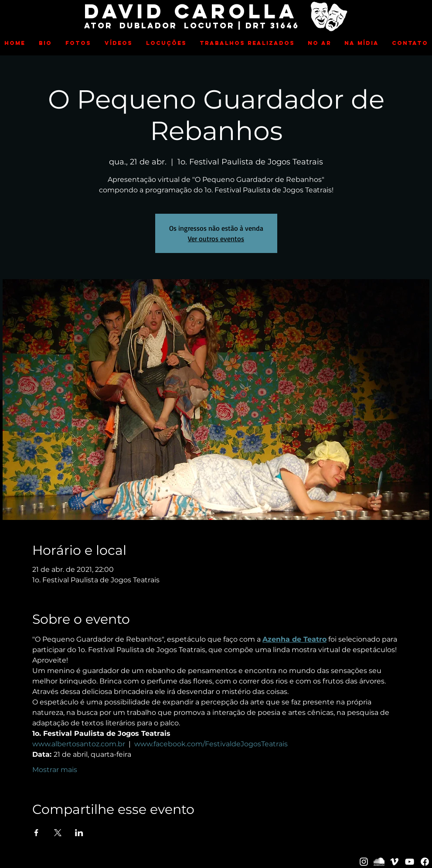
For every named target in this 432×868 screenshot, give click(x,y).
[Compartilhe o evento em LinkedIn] (79, 833)
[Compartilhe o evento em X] (58, 833)
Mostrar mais (55, 770)
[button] (78, 43)
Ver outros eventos (216, 239)
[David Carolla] (364, 862)
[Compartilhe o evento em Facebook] (36, 833)
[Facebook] (425, 862)
